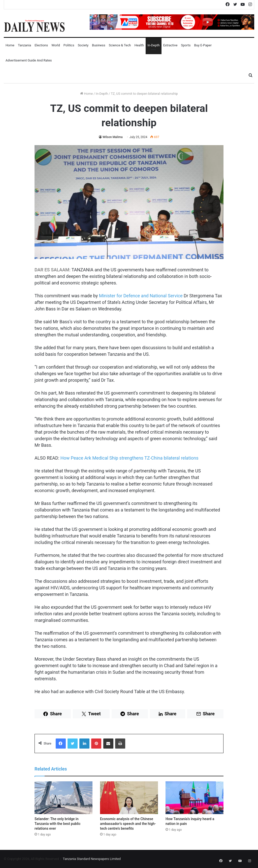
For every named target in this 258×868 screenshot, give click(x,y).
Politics (69, 45)
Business (99, 45)
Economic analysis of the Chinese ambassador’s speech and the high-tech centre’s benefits (128, 824)
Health (139, 45)
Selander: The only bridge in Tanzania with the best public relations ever (57, 824)
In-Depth (153, 45)
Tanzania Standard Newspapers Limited (92, 859)
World (56, 45)
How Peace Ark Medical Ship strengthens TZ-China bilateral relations (130, 458)
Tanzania (24, 45)
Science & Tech (120, 45)
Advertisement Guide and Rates (29, 60)
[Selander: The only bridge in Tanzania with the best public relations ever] (63, 798)
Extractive (170, 45)
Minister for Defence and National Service (141, 296)
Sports (186, 45)
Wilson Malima (112, 137)
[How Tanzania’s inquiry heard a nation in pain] (195, 798)
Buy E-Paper (203, 45)
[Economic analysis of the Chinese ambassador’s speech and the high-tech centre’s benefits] (129, 798)
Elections (41, 45)
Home (10, 45)
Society (83, 45)
